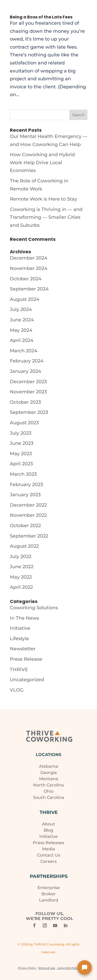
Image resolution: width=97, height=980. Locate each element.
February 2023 (26, 485)
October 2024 (26, 279)
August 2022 (24, 546)
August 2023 (24, 423)
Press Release (26, 659)
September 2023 (29, 412)
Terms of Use (47, 968)
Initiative (20, 628)
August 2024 (25, 299)
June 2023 (22, 443)
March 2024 (24, 351)
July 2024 (21, 309)
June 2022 (22, 567)
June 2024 (22, 320)
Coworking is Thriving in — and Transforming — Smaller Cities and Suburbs (46, 217)
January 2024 (25, 371)
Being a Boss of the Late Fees (41, 17)
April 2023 (21, 464)
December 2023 (28, 382)
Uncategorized (27, 680)
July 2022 (21, 557)
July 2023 (21, 433)
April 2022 (21, 587)
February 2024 (27, 361)
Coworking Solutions (34, 608)
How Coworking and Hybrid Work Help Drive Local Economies (42, 163)
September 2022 (29, 536)
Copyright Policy (68, 968)
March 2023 (23, 474)
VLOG (17, 690)
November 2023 (28, 392)
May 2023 (21, 454)
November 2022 (28, 515)
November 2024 (29, 268)
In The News (24, 618)
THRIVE (19, 670)
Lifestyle (19, 639)
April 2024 (22, 340)
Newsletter (23, 649)
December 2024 (29, 258)
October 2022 (25, 526)
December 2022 (28, 505)
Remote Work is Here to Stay (43, 199)
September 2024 (29, 289)
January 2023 (25, 495)
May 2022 (21, 577)
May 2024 (21, 330)
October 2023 (25, 402)
